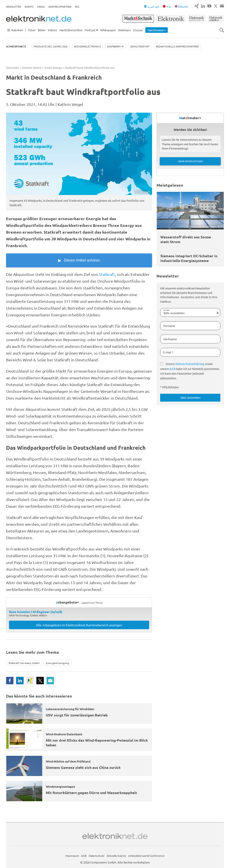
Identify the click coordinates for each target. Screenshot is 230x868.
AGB (172, 369)
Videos (52, 30)
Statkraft (107, 274)
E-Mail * (168, 352)
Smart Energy (53, 68)
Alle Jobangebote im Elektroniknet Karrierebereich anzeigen (79, 625)
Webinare (124, 30)
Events (29, 7)
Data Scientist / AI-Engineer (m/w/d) (36, 612)
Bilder (42, 30)
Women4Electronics (87, 46)
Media (41, 7)
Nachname (170, 339)
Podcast (90, 30)
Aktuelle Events (116, 856)
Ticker (32, 30)
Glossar (138, 30)
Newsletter (14, 7)
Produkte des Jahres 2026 (51, 46)
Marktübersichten (71, 30)
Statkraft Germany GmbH (24, 663)
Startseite (12, 68)
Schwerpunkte (16, 46)
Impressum (72, 856)
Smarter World (32, 68)
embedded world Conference (146, 856)
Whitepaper (108, 30)
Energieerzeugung (58, 663)
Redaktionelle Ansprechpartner (177, 46)
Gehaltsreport (140, 46)
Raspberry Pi (115, 46)
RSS (77, 7)
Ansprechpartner (60, 7)
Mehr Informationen (190, 161)
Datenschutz (97, 856)
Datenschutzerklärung (190, 364)
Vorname (169, 326)
